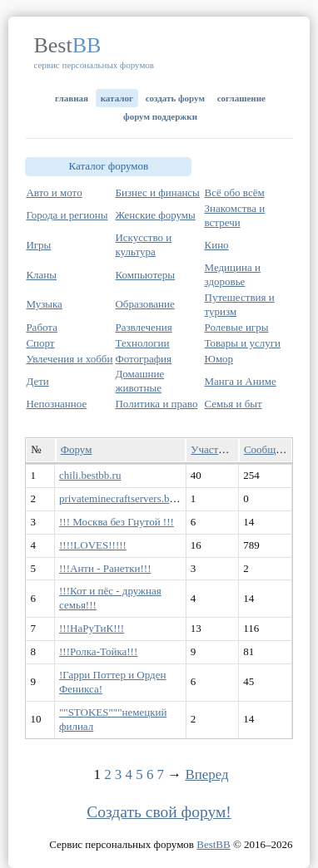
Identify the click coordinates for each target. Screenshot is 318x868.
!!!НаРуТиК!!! (92, 628)
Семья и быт (234, 404)
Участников (218, 449)
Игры (38, 245)
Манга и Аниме (241, 381)
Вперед (206, 774)
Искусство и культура (143, 244)
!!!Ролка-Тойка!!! (98, 651)
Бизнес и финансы (157, 192)
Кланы (41, 275)
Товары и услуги (243, 343)
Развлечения (143, 327)
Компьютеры (145, 275)
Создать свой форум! (159, 812)
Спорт (40, 343)
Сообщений (271, 449)
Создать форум (175, 98)
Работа (42, 327)
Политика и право (156, 404)
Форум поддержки (160, 116)
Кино (217, 245)
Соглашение (241, 98)
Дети (37, 381)
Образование (144, 304)
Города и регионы (67, 215)
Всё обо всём (235, 192)
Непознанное (56, 404)
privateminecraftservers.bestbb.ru (132, 498)
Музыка (44, 304)
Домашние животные (139, 381)
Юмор (219, 359)
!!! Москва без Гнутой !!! (117, 522)
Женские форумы (155, 215)
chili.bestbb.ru (90, 475)
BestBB (213, 844)
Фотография (143, 359)
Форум (77, 449)
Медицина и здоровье (233, 274)
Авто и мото (54, 192)
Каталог (117, 98)
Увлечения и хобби (69, 359)
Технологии (142, 343)
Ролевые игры (237, 327)
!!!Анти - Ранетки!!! (105, 568)
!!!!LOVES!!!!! (93, 545)
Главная (72, 98)
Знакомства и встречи (235, 215)
